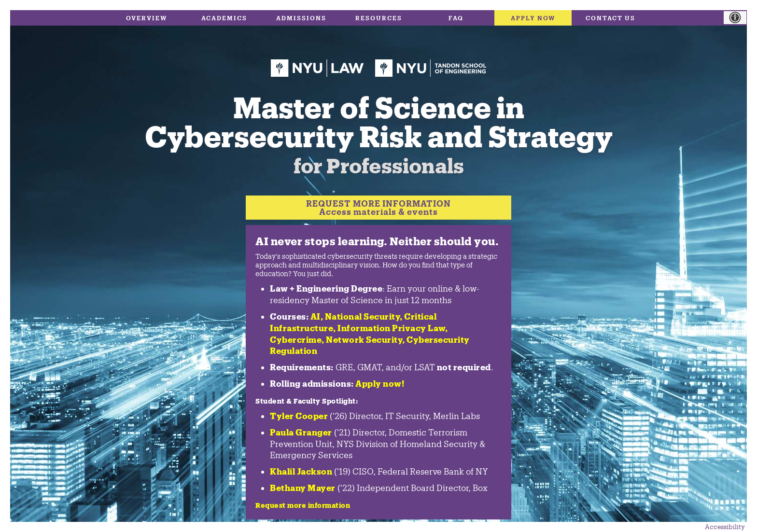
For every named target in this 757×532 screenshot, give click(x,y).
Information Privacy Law (391, 328)
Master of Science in (378, 130)
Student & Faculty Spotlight (306, 401)
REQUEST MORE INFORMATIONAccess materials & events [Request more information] (378, 207)
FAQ (456, 18)
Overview (147, 18)
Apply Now (533, 18)
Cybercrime (296, 339)
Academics (224, 18)
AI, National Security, (357, 316)
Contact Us (610, 18)
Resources (379, 18)
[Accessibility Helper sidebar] (740, 18)
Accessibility (725, 527)
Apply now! (380, 383)
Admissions (301, 18)
